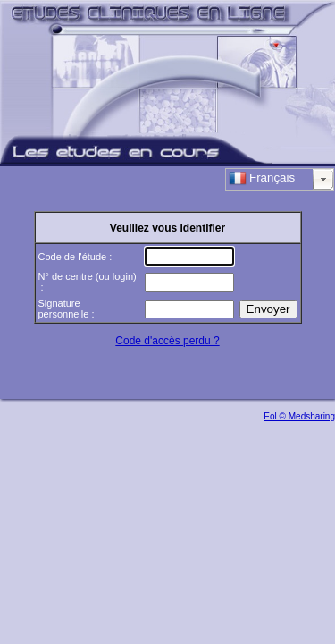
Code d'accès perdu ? (167, 341)
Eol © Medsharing (299, 416)
